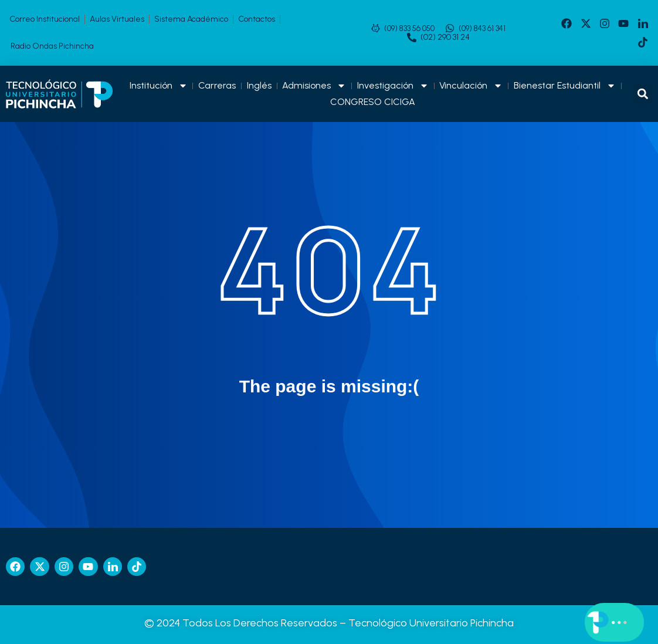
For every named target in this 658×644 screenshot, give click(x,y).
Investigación (393, 86)
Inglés (259, 85)
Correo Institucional (45, 19)
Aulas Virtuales (117, 19)
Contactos (257, 19)
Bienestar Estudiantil (565, 86)
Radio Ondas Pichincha (52, 46)
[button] (643, 94)
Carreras (217, 85)
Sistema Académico (191, 19)
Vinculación (471, 86)
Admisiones (314, 86)
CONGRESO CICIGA (373, 102)
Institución (159, 86)
